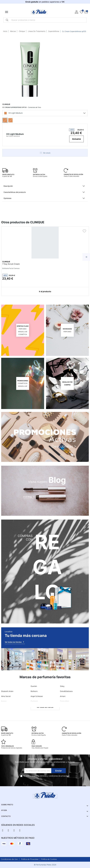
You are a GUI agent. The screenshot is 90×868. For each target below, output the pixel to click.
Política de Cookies (49, 859)
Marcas (13, 31)
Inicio (5, 31)
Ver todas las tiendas (15, 642)
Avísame (77, 139)
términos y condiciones (49, 776)
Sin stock (45, 153)
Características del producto (15, 192)
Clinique (22, 31)
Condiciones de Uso (9, 859)
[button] (86, 12)
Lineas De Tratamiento (37, 31)
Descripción (8, 186)
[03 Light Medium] (8, 120)
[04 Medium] (13, 120)
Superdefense (54, 31)
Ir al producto (45, 291)
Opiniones (7, 198)
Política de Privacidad (30, 859)
